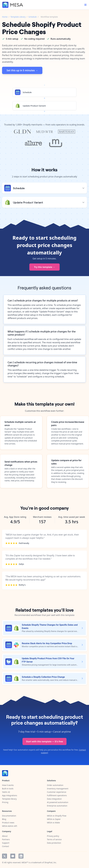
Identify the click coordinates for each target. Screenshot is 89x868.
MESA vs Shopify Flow (57, 816)
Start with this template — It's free (44, 741)
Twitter (5, 856)
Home (5, 17)
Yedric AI (6, 792)
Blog (4, 819)
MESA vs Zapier (54, 819)
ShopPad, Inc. (51, 862)
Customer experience (57, 792)
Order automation (55, 785)
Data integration (54, 799)
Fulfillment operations (57, 795)
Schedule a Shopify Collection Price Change (43, 677)
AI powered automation (58, 802)
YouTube (13, 856)
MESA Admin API (10, 826)
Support (6, 843)
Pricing (5, 802)
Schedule (33, 17)
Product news (8, 823)
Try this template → (44, 267)
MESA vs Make (53, 823)
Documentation (9, 816)
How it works (8, 785)
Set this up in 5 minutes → (22, 70)
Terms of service (54, 839)
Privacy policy (53, 836)
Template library (9, 799)
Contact (6, 846)
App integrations (10, 795)
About (5, 836)
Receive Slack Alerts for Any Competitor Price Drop (47, 643)
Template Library (18, 17)
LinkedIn (21, 856)
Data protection (54, 843)
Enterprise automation (57, 806)
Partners (6, 839)
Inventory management (58, 789)
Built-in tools (8, 789)
